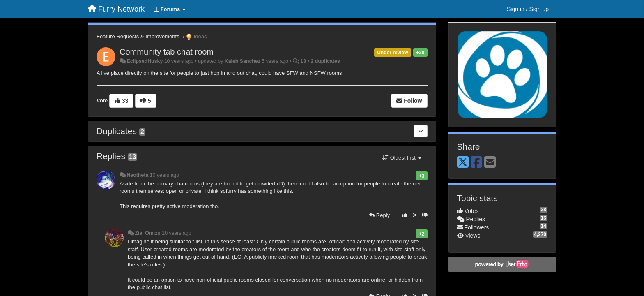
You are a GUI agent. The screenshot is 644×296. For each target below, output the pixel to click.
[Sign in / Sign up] (528, 9)
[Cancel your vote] (415, 215)
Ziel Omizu (147, 233)
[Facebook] (476, 163)
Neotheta (137, 175)
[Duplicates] (421, 131)
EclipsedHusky (145, 61)
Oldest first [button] (402, 158)
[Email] (490, 163)
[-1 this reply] (425, 215)
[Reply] (379, 215)
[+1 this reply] (405, 215)
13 (303, 61)
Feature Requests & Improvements (138, 36)
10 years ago (164, 175)
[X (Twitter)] (463, 163)
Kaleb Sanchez (243, 61)
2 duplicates (325, 61)
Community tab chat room (167, 52)
